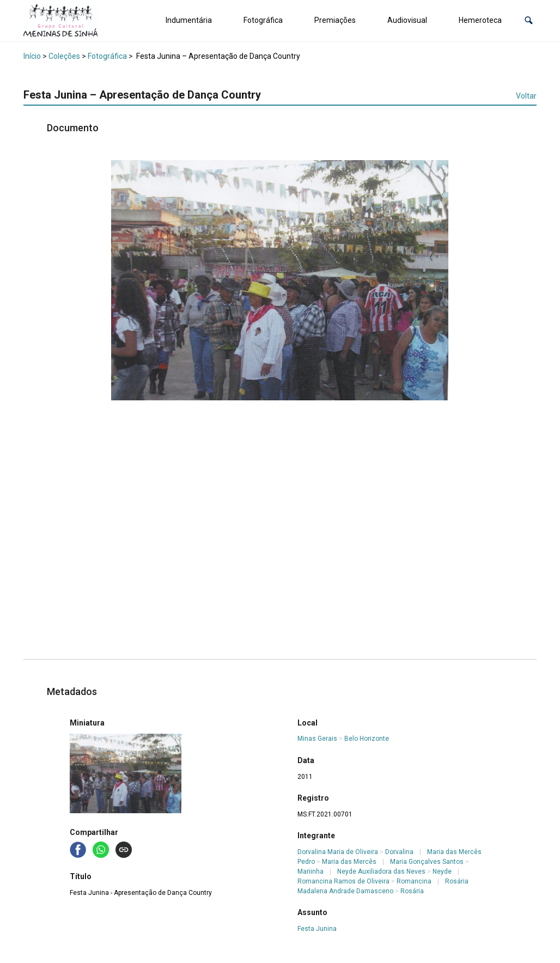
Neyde (442, 871)
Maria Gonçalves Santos (427, 862)
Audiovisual (407, 20)
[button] (529, 20)
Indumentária (189, 20)
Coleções (64, 56)
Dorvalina (399, 852)
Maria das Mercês (349, 862)
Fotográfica (263, 20)
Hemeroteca (480, 20)
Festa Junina (317, 929)
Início (32, 56)
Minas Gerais (317, 739)
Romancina (414, 881)
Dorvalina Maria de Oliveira (338, 852)
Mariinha (311, 871)
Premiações (335, 20)
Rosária (412, 891)
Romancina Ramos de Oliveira (343, 881)
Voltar (526, 96)
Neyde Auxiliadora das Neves (381, 871)
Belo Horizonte (367, 739)
